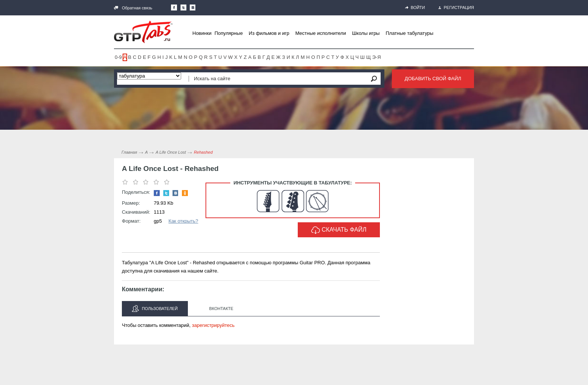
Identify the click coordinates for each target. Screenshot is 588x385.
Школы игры (366, 33)
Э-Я (377, 57)
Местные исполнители (320, 33)
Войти (415, 7)
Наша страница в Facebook (174, 7)
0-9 (118, 57)
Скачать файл (339, 230)
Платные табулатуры (409, 33)
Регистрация (456, 7)
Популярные (229, 33)
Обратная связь (133, 8)
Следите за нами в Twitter (183, 7)
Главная (129, 152)
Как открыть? (183, 221)
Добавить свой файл (433, 79)
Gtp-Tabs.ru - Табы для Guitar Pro (143, 32)
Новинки (202, 33)
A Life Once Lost (171, 152)
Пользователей (155, 309)
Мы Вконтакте (193, 7)
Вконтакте (221, 309)
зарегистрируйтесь (213, 325)
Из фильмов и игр (269, 33)
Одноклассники (185, 193)
